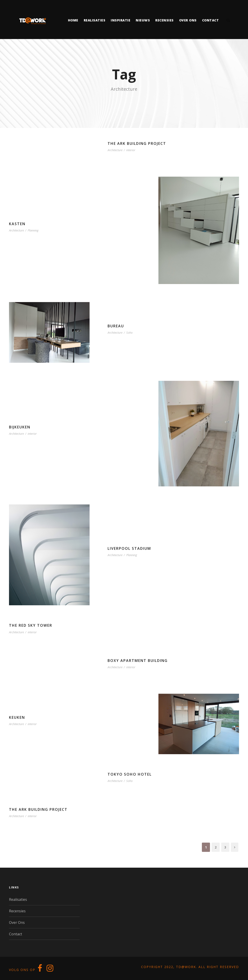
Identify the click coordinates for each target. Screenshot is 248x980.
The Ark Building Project (137, 143)
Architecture (115, 150)
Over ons (188, 20)
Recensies (165, 20)
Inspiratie (121, 20)
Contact (211, 20)
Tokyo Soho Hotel (130, 774)
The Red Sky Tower (31, 625)
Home (73, 20)
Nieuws (143, 20)
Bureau (116, 326)
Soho (129, 333)
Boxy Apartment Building (138, 661)
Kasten (17, 224)
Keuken (17, 717)
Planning (33, 230)
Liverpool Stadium (129, 548)
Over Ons (17, 922)
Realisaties (95, 20)
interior (131, 150)
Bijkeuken (20, 427)
